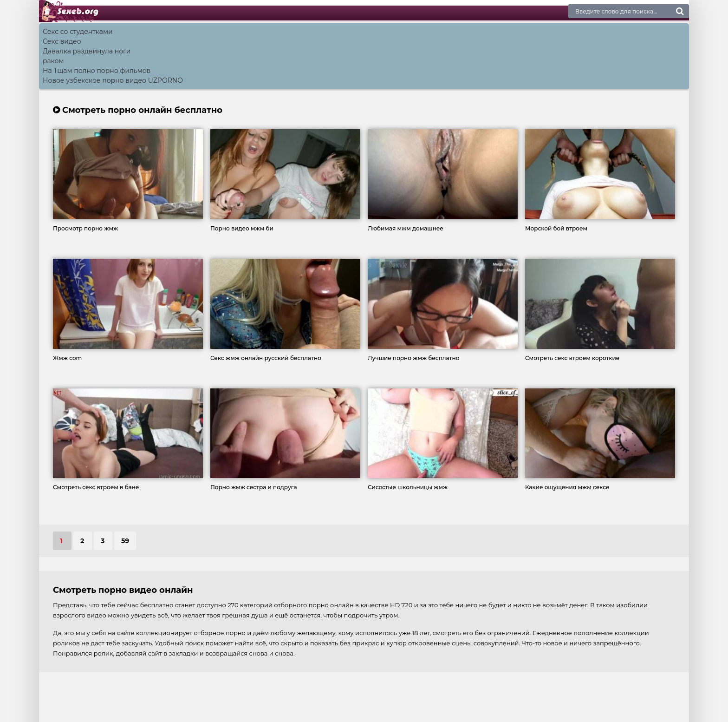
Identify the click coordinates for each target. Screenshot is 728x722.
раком (53, 61)
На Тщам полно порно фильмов (97, 71)
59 (125, 541)
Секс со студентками (78, 32)
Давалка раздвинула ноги (87, 51)
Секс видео (62, 41)
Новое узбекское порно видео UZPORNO (113, 80)
